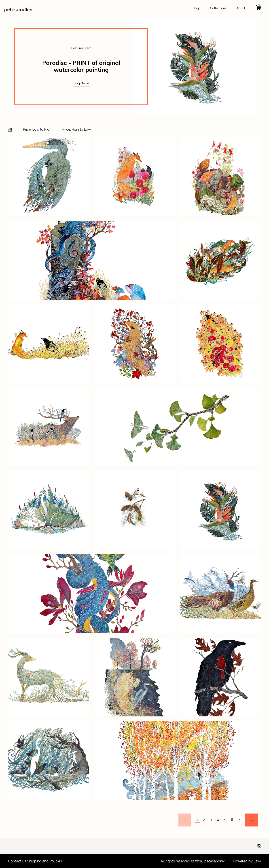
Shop (196, 8)
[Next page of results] (252, 820)
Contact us (17, 861)
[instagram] (259, 846)
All (10, 129)
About (241, 8)
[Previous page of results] (185, 820)
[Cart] (258, 8)
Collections (218, 8)
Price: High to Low (77, 129)
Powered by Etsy (247, 861)
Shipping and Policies (44, 861)
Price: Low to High (37, 129)
